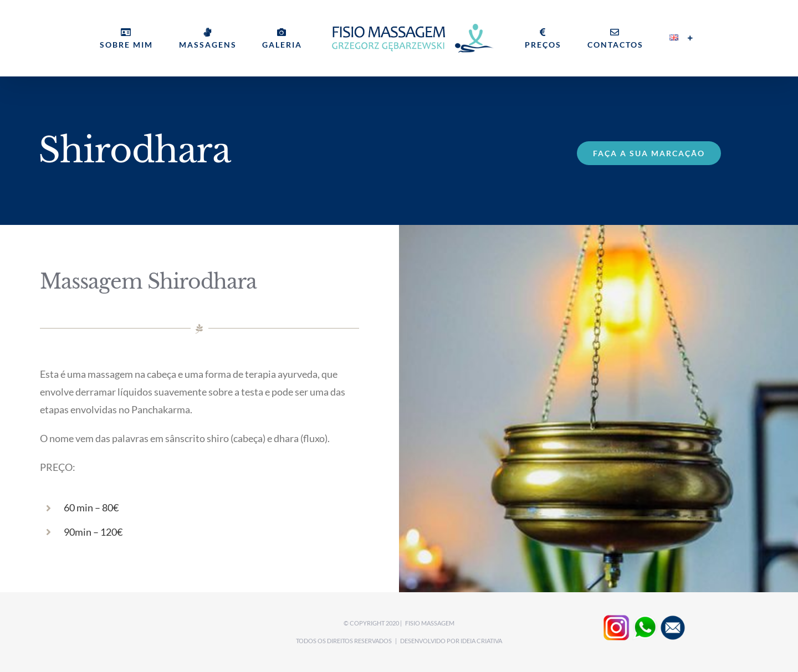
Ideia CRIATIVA (481, 641)
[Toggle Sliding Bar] (690, 38)
